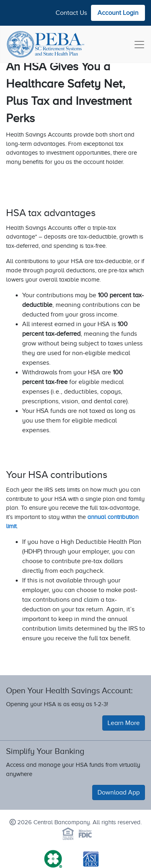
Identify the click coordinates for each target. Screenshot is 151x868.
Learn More (124, 723)
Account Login (118, 13)
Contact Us (71, 13)
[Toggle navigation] (139, 45)
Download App (119, 792)
